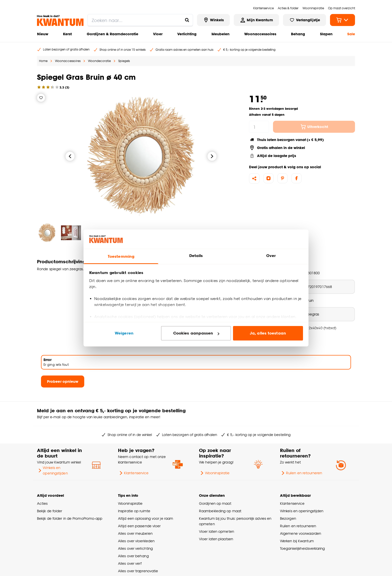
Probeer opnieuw (63, 381)
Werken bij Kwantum (297, 541)
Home (43, 61)
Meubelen (220, 34)
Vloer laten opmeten (216, 531)
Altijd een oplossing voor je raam (145, 518)
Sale (351, 34)
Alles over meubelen (135, 533)
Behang (298, 34)
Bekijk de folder (50, 511)
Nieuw (43, 34)
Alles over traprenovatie (138, 571)
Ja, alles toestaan (268, 333)
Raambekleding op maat (220, 511)
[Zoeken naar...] (187, 20)
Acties (42, 503)
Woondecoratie (99, 61)
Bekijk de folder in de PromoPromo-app (70, 518)
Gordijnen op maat (215, 503)
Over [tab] (271, 256)
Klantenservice (133, 473)
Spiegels (124, 61)
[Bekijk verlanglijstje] (304, 20)
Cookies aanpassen (196, 333)
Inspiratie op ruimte (134, 511)
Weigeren (124, 333)
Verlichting (187, 34)
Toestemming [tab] (121, 256)
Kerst (67, 34)
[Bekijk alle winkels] (213, 20)
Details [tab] (196, 256)
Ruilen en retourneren (301, 473)
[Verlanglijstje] (41, 98)
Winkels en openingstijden (52, 470)
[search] (140, 20)
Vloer (158, 34)
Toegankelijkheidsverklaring (302, 548)
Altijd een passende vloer (139, 526)
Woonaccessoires (260, 34)
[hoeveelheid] (259, 127)
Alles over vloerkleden (136, 541)
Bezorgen (288, 518)
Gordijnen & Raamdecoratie (112, 34)
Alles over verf (130, 563)
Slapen (326, 34)
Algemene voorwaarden (300, 533)
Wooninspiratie (214, 473)
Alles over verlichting (135, 548)
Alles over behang (133, 556)
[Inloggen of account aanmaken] (256, 20)
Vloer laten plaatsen (216, 539)
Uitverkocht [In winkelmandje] (314, 127)
